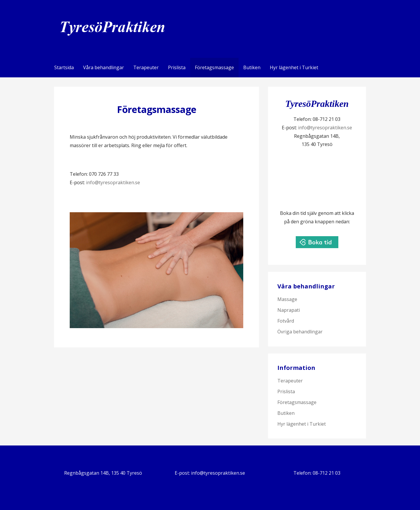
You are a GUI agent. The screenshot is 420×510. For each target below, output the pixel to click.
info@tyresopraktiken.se (113, 182)
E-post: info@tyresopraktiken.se (210, 473)
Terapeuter (146, 67)
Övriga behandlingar (300, 332)
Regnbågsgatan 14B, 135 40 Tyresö (103, 473)
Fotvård (286, 321)
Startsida (64, 67)
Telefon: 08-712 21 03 (317, 473)
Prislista (177, 67)
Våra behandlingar (104, 67)
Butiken (252, 67)
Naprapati (289, 310)
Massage (287, 299)
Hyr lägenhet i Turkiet (294, 67)
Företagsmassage (214, 67)
